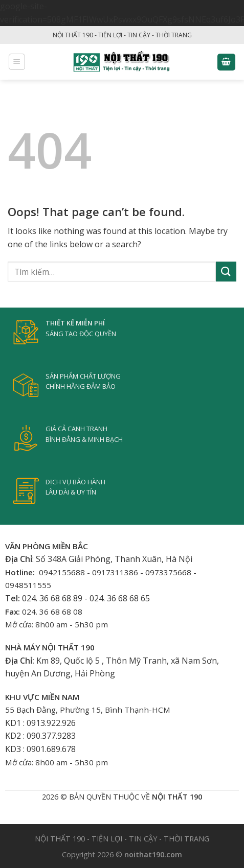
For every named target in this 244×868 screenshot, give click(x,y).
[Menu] (17, 62)
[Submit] (226, 272)
